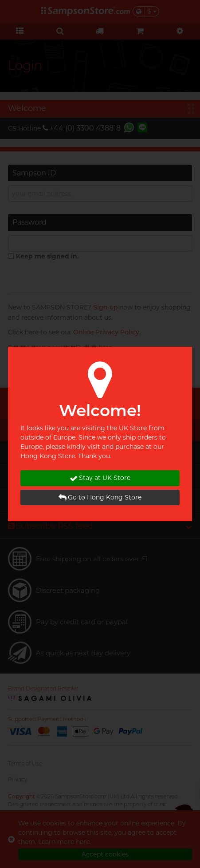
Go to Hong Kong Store (100, 497)
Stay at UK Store (100, 478)
